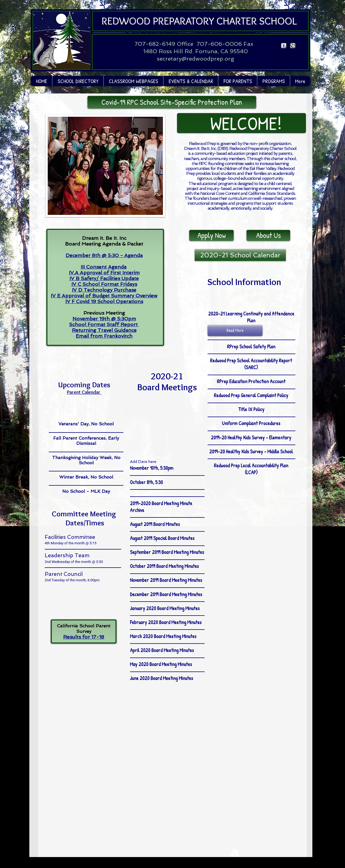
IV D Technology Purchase (104, 290)
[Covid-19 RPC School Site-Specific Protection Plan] (172, 102)
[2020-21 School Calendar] (240, 255)
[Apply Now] (211, 235)
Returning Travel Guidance (104, 330)
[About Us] (268, 235)
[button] (133, 81)
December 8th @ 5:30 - (95, 255)
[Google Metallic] (293, 46)
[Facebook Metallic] (284, 46)
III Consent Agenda (104, 267)
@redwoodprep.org (208, 59)
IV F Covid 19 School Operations (104, 301)
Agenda (133, 255)
